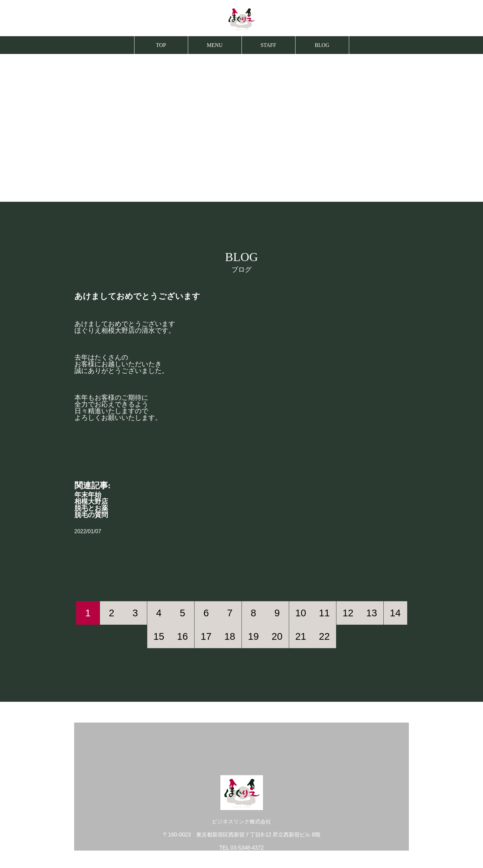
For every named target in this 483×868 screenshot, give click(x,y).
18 (230, 636)
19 (253, 636)
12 (348, 613)
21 (301, 636)
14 (395, 613)
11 (324, 613)
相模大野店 (91, 501)
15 (159, 636)
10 (301, 613)
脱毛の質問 (91, 515)
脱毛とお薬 (91, 508)
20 (277, 636)
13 (372, 613)
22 (324, 636)
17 (206, 636)
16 (182, 636)
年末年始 (88, 495)
